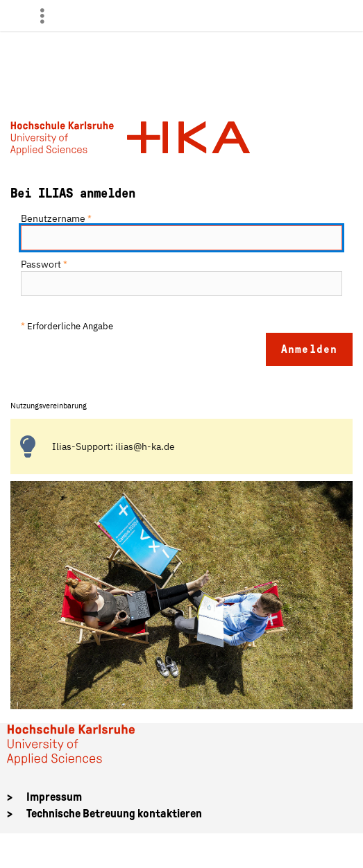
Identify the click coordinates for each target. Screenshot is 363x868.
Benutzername (56, 218)
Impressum (54, 797)
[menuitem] (48, 16)
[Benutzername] (181, 238)
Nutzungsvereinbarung (49, 406)
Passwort (44, 264)
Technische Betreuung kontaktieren (114, 814)
